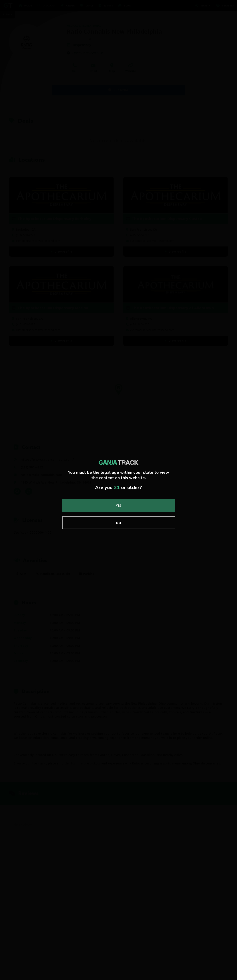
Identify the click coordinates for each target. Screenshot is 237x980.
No (119, 523)
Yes (118, 505)
